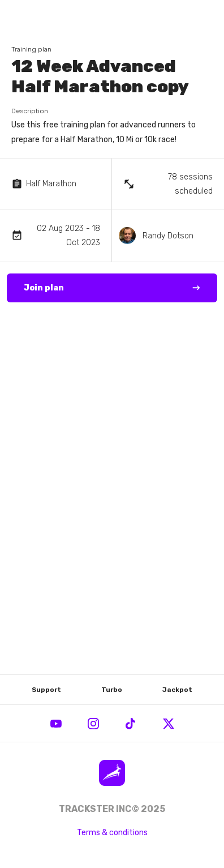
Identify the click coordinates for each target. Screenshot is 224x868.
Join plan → (112, 288)
